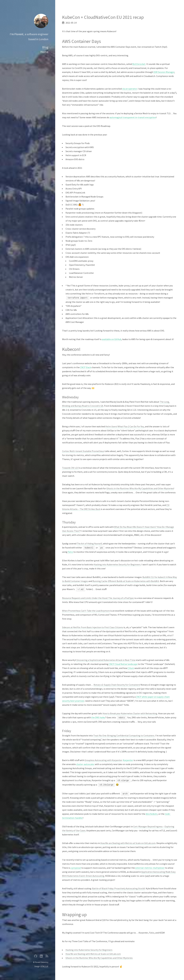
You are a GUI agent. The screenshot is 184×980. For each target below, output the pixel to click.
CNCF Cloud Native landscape (123, 664)
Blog (45, 47)
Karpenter (128, 760)
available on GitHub (112, 339)
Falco (70, 552)
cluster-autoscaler (85, 764)
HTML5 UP (44, 966)
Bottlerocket (139, 64)
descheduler (152, 814)
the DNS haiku (98, 717)
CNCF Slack (86, 367)
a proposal (76, 868)
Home (44, 52)
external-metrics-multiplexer (150, 868)
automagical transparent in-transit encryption (133, 117)
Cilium (131, 668)
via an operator (130, 89)
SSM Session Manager (164, 72)
